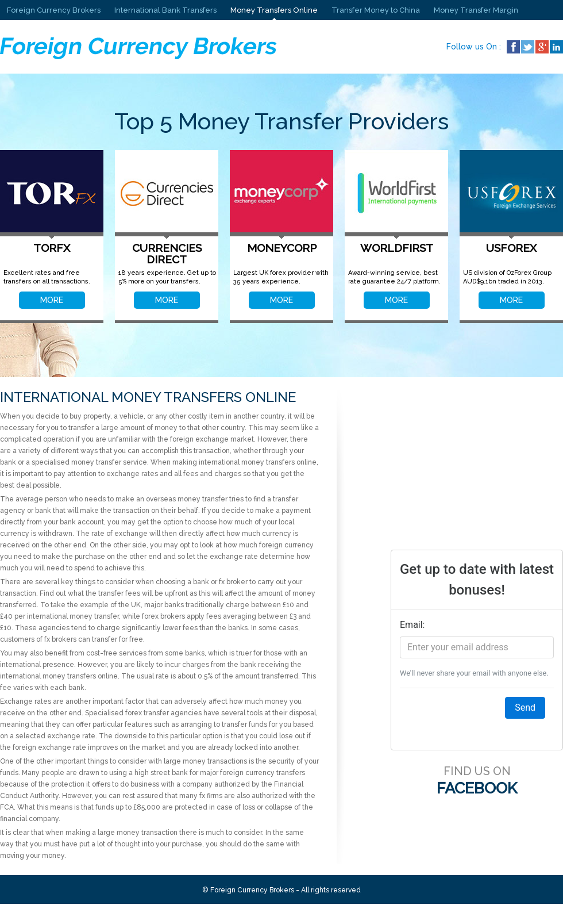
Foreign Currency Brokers (54, 10)
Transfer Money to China (376, 10)
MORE (52, 300)
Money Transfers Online (274, 10)
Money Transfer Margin (476, 10)
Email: (412, 625)
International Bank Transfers (165, 10)
